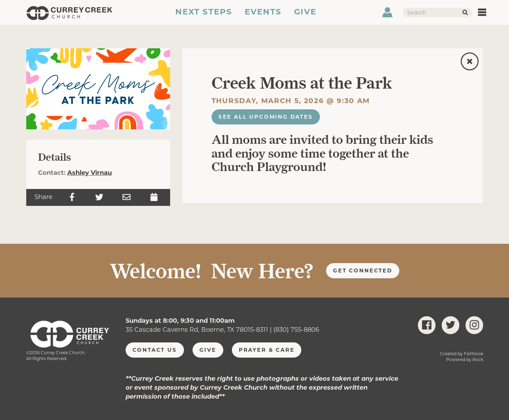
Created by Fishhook (462, 354)
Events (263, 15)
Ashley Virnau (90, 173)
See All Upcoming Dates (266, 117)
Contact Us (155, 350)
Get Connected (363, 271)
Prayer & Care (267, 350)
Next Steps (203, 15)
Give (306, 15)
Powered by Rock (465, 359)
